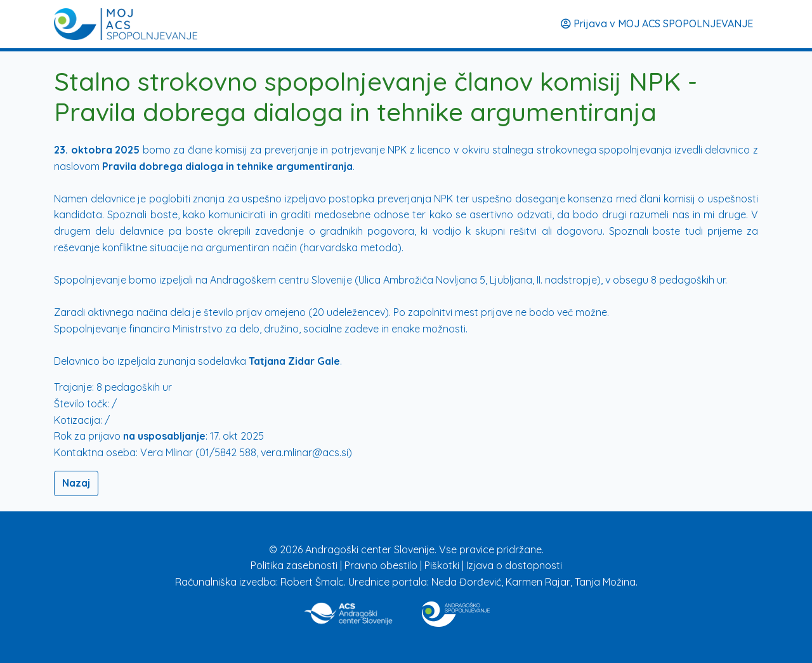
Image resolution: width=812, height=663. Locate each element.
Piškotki (443, 565)
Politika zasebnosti (295, 565)
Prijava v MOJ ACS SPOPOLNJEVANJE (657, 23)
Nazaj (76, 483)
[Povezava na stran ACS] (349, 612)
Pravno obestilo (382, 565)
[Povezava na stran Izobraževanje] (456, 612)
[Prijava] (126, 24)
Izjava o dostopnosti (514, 565)
